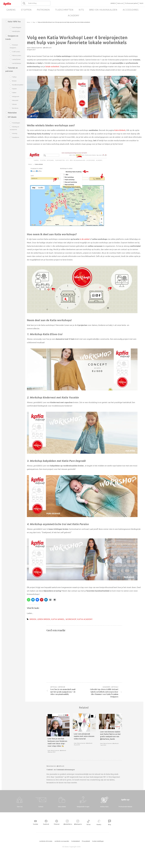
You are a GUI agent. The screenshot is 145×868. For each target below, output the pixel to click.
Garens (11, 10)
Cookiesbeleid (75, 841)
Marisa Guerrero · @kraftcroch (41, 48)
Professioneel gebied (131, 3)
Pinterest (57, 824)
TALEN (141, 3)
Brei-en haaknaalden (103, 10)
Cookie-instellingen (98, 841)
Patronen (43, 10)
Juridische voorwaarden (62, 841)
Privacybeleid (86, 841)
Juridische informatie (46, 841)
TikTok (88, 824)
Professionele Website (125, 807)
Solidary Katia (104, 807)
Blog (34, 22)
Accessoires (131, 10)
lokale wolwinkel (52, 66)
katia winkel (58, 619)
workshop (71, 619)
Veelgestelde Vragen (83, 807)
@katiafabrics (68, 824)
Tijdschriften (64, 10)
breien (33, 619)
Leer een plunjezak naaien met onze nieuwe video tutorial (84, 736)
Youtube (36, 824)
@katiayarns (78, 824)
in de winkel (84, 239)
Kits (81, 10)
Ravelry (99, 824)
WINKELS (113, 3)
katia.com (120, 3)
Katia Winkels (120, 130)
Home (28, 22)
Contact (41, 807)
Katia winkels (62, 807)
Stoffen (26, 10)
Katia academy (85, 619)
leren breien (44, 619)
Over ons (20, 807)
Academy (74, 15)
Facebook (46, 824)
